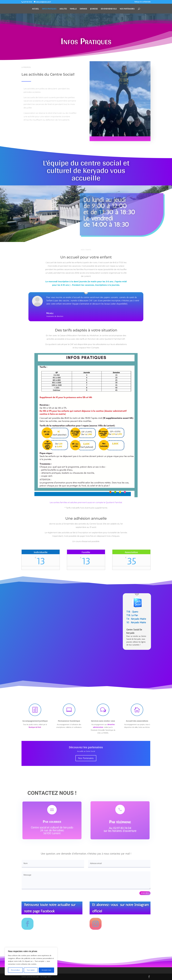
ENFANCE (83, 9)
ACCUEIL (35, 9)
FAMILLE (73, 9)
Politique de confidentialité (142, 2)
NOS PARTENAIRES (127, 9)
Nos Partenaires (86, 758)
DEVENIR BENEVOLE (109, 9)
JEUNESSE (94, 9)
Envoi (145, 893)
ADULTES (63, 9)
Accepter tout (46, 970)
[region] (31, 961)
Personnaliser (15, 970)
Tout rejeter (31, 970)
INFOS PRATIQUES (49, 9)
